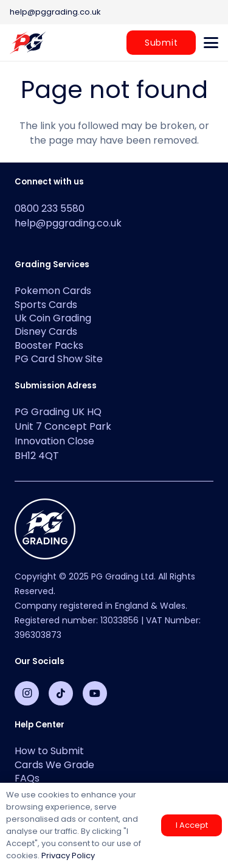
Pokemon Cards (53, 291)
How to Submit (49, 751)
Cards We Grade (54, 765)
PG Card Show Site (59, 359)
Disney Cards (46, 331)
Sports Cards (46, 305)
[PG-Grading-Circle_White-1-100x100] (114, 529)
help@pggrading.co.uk (68, 223)
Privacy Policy (68, 856)
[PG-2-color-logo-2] (28, 43)
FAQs (27, 778)
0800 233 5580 (50, 208)
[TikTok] (61, 693)
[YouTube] (95, 693)
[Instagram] (27, 693)
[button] (211, 43)
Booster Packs (49, 345)
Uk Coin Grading (53, 318)
